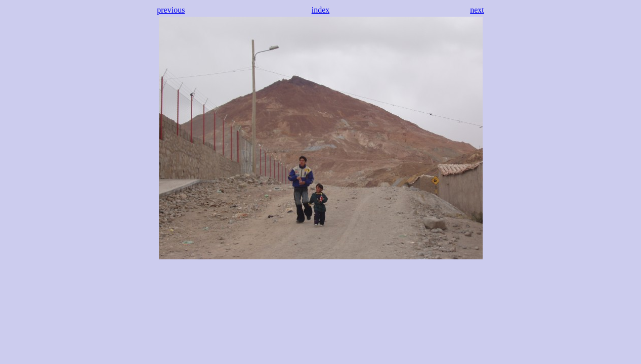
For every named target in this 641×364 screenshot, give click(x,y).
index (321, 10)
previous (171, 10)
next (477, 10)
